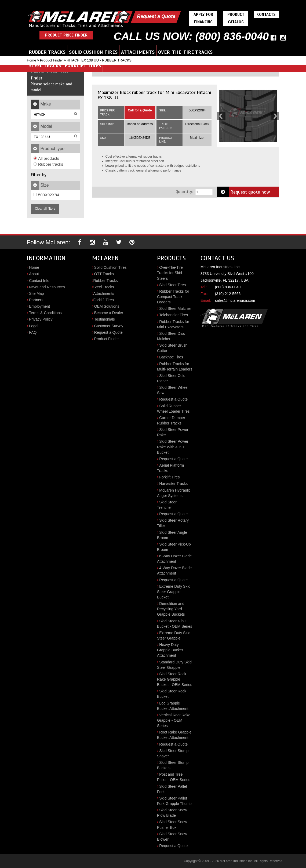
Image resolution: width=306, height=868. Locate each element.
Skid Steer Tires (172, 285)
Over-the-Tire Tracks (185, 52)
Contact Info (39, 281)
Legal (34, 326)
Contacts (266, 14)
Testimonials (105, 319)
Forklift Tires (83, 66)
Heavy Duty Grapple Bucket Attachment (170, 650)
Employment (39, 306)
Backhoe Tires (171, 357)
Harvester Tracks (173, 484)
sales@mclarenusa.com (235, 300)
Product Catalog (236, 18)
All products (46, 158)
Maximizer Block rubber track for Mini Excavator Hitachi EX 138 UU (154, 95)
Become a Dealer (109, 313)
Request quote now (243, 192)
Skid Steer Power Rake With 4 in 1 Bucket (173, 447)
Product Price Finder (66, 35)
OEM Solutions (107, 306)
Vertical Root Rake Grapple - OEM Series (174, 720)
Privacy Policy (41, 319)
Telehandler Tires (174, 315)
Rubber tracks (48, 164)
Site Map (36, 293)
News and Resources (47, 287)
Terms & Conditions (45, 313)
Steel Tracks (45, 66)
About (34, 274)
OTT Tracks (104, 274)
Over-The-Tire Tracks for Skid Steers (170, 273)
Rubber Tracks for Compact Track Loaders (173, 297)
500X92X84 (46, 195)
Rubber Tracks (47, 52)
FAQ (33, 332)
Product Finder (51, 60)
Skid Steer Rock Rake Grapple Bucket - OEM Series (175, 679)
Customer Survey (109, 326)
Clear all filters (45, 209)
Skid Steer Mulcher (175, 308)
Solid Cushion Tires (93, 52)
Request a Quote (156, 16)
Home (32, 60)
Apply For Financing (203, 18)
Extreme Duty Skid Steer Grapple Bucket (174, 592)
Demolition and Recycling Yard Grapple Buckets (171, 609)
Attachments (138, 52)
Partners (36, 300)
